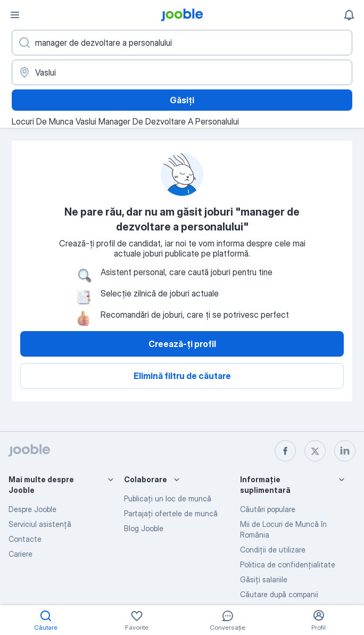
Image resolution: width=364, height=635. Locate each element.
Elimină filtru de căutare (182, 376)
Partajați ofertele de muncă (171, 513)
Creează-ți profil (182, 344)
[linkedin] (345, 451)
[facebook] (285, 451)
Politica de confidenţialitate (288, 564)
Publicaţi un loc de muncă (168, 498)
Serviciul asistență (40, 524)
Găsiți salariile (264, 579)
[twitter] (315, 451)
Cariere (20, 554)
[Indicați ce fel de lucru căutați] (182, 43)
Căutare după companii (279, 594)
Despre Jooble (32, 509)
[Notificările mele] (349, 15)
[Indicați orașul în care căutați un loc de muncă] (182, 72)
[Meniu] (15, 15)
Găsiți (182, 100)
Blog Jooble (144, 528)
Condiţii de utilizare (273, 550)
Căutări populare (268, 509)
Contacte (25, 539)
